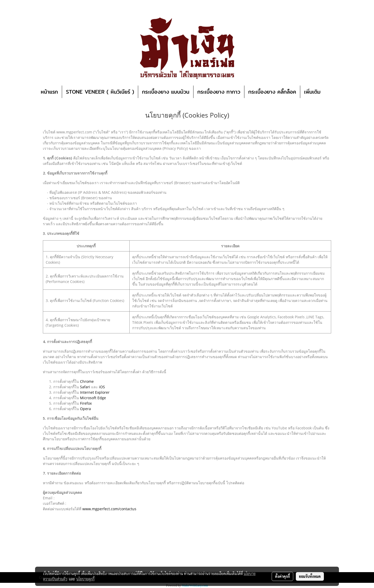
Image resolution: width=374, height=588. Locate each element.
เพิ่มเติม (312, 92)
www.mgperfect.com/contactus (109, 509)
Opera (85, 409)
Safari (85, 387)
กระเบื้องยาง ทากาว (219, 92)
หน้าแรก (49, 92)
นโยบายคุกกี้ (85, 579)
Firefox (86, 403)
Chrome (87, 381)
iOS (102, 387)
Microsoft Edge (93, 398)
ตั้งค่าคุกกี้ (282, 576)
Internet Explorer (95, 392)
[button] (332, 92)
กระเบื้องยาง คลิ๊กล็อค (272, 92)
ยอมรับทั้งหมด (310, 576)
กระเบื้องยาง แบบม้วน (166, 92)
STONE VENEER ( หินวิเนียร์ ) (100, 92)
